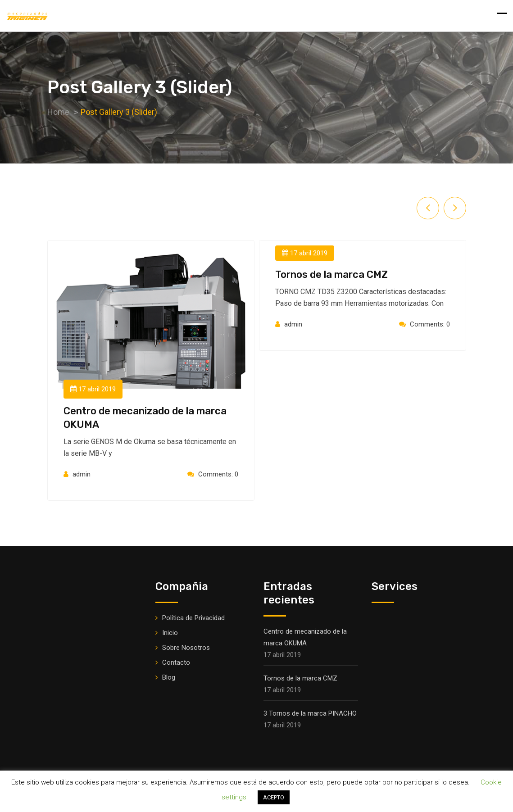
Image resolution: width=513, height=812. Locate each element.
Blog (169, 677)
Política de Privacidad (193, 618)
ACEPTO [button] (274, 797)
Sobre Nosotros (186, 648)
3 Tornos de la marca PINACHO (310, 713)
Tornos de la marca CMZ (331, 274)
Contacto (176, 662)
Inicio (170, 633)
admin (82, 474)
